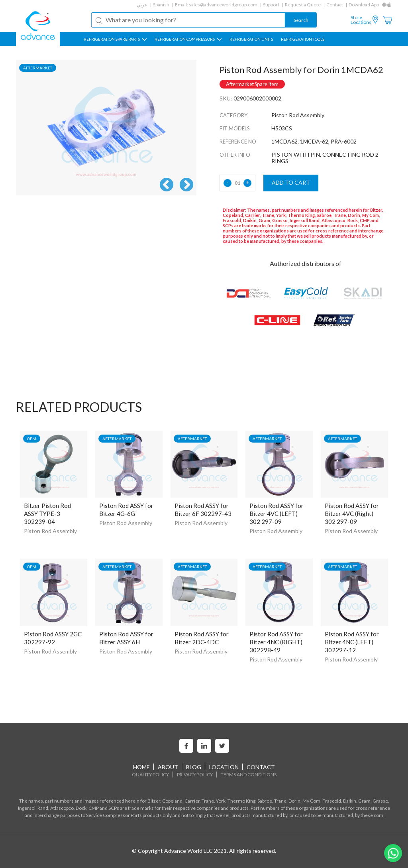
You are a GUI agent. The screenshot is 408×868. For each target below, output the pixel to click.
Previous (167, 185)
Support (271, 5)
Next (186, 185)
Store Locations (361, 20)
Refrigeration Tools (303, 39)
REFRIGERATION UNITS (251, 39)
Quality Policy (150, 775)
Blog (194, 767)
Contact (335, 5)
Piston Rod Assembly (50, 531)
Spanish (161, 5)
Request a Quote (303, 5)
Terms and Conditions (249, 775)
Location (224, 767)
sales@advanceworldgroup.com (223, 5)
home (141, 767)
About (168, 767)
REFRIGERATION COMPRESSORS (188, 39)
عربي (142, 5)
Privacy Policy (195, 775)
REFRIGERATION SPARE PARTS (115, 39)
